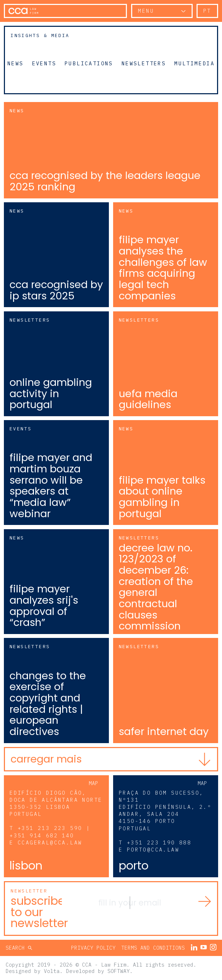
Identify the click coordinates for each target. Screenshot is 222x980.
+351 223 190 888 (159, 842)
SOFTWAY (119, 971)
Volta (52, 971)
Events (44, 63)
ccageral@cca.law (50, 842)
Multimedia (194, 63)
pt (207, 11)
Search (17, 948)
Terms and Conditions (153, 948)
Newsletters (144, 63)
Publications (89, 63)
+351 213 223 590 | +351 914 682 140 (50, 832)
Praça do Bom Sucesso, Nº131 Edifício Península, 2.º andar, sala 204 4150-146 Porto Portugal (165, 811)
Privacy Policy (93, 948)
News (16, 63)
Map (94, 783)
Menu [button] (146, 11)
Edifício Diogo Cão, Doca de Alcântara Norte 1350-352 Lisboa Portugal (56, 803)
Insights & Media (40, 35)
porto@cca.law (153, 850)
